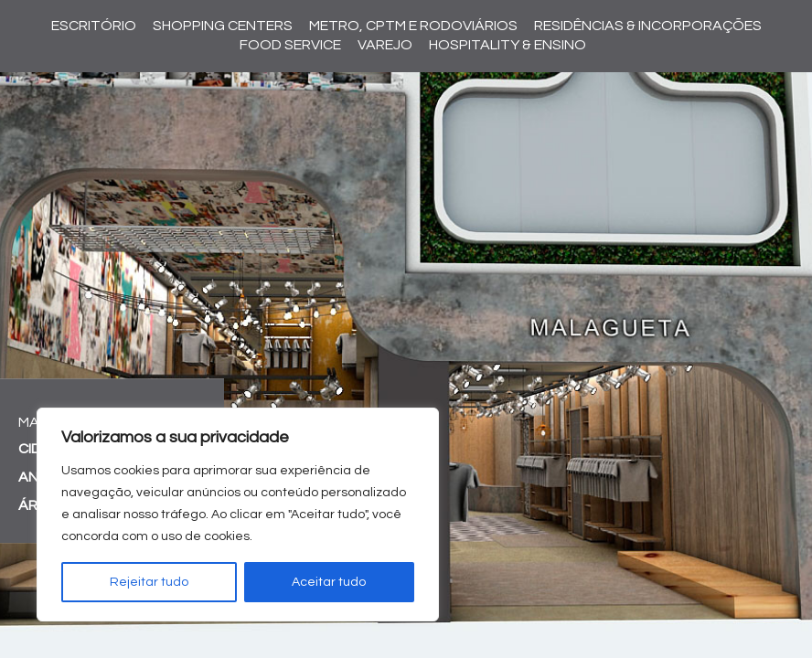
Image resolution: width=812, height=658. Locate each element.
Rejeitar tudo (149, 582)
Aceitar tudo (329, 582)
